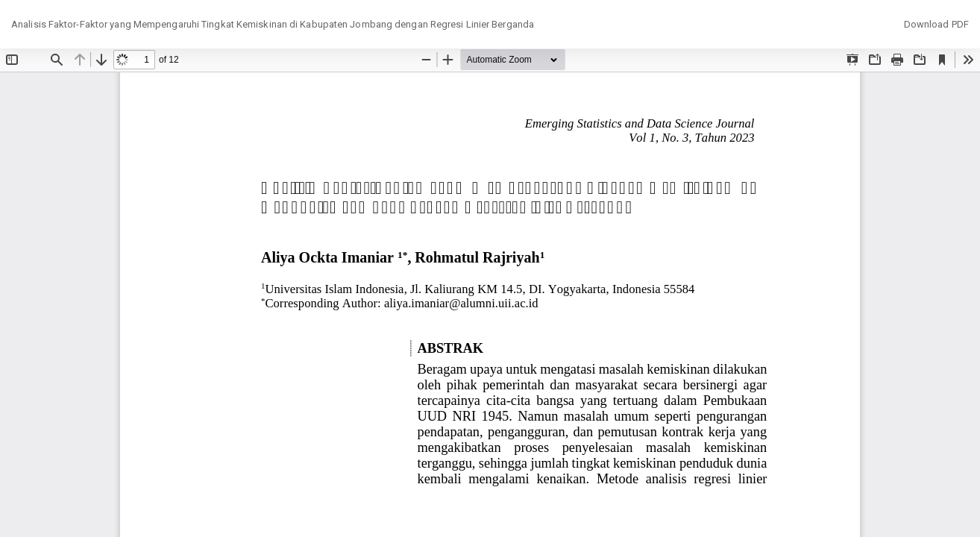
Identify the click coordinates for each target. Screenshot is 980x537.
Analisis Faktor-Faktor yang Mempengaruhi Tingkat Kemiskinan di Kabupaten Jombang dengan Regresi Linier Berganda (273, 24)
